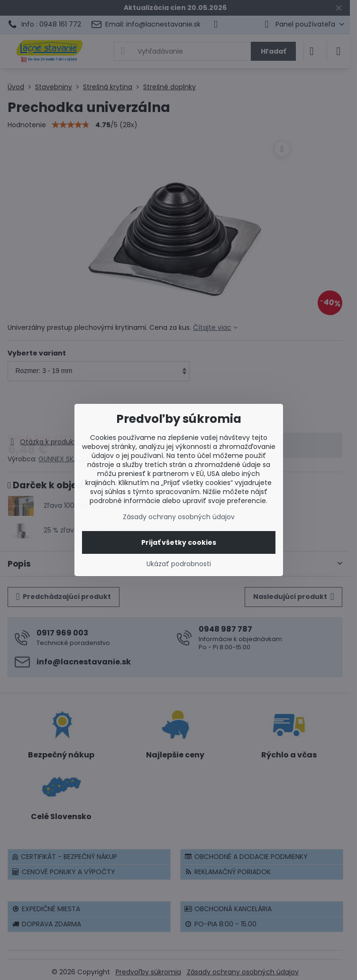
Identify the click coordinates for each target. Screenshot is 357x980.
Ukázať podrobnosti (179, 564)
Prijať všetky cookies (179, 542)
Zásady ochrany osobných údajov (179, 517)
